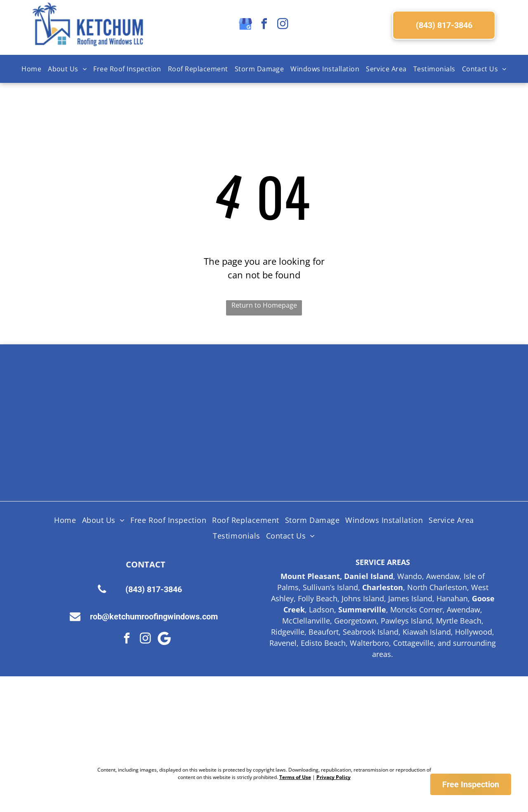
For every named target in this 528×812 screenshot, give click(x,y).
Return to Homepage (264, 305)
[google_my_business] (245, 25)
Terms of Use (295, 777)
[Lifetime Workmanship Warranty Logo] (216, 454)
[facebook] (264, 25)
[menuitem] (31, 69)
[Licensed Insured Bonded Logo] (409, 392)
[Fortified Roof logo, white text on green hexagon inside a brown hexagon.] (312, 454)
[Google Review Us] (330, 721)
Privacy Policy (334, 777)
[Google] (164, 639)
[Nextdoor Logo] (198, 721)
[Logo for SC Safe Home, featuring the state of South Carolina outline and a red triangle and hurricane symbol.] (409, 454)
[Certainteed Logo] (312, 392)
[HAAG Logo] (119, 454)
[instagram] (283, 25)
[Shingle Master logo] (216, 392)
